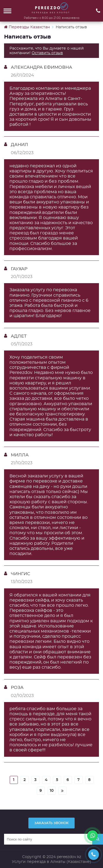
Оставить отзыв (47, 53)
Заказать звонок (51, 823)
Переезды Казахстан (27, 27)
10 (52, 790)
